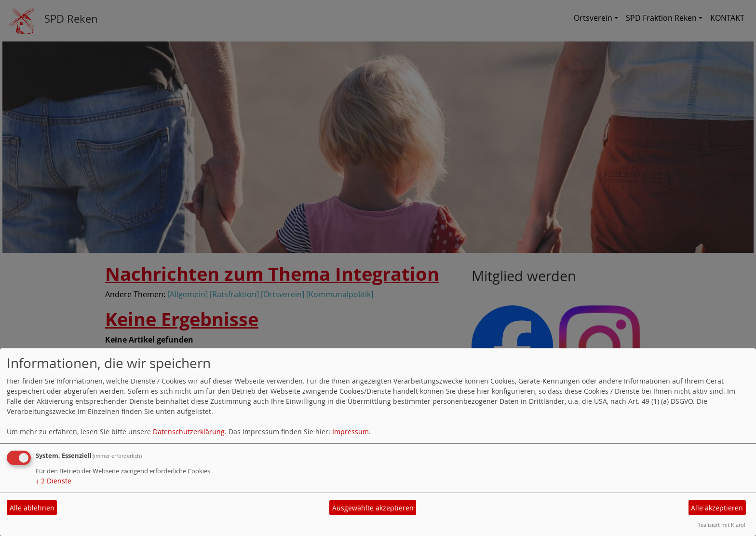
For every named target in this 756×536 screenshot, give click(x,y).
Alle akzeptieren (717, 508)
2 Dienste (54, 481)
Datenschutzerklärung (189, 432)
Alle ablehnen (32, 508)
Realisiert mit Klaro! (721, 525)
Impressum (351, 432)
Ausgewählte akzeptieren (373, 508)
